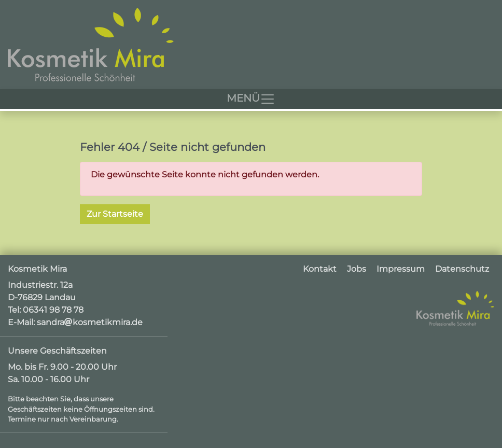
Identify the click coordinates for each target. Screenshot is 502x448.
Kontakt (320, 269)
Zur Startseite (115, 214)
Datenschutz (462, 269)
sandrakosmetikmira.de (90, 322)
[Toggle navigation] (251, 99)
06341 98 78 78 (53, 310)
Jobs (357, 269)
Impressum (401, 269)
